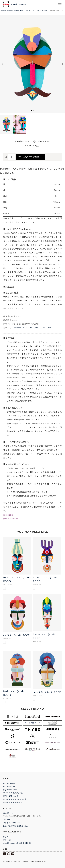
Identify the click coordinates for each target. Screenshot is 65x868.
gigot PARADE (10, 783)
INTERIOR (48, 328)
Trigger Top (60, 4)
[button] (32, 110)
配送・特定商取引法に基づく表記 (16, 826)
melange (7, 840)
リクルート (7, 820)
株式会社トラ (8, 813)
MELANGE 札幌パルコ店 (13, 802)
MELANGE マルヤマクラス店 (15, 799)
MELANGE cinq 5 (11, 796)
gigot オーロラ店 (10, 790)
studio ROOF (21, 328)
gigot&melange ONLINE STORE (17, 843)
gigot (6, 837)
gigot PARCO (9, 786)
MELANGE (36, 328)
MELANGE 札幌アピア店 (13, 793)
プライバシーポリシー (12, 823)
